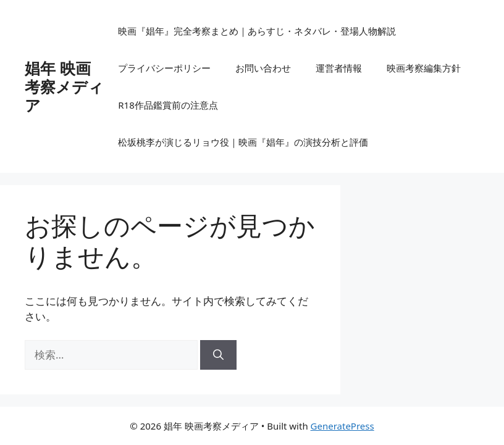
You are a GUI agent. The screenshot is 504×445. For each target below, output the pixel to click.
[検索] (218, 355)
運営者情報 (339, 68)
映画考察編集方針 (424, 68)
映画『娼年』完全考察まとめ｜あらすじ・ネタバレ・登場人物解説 (257, 31)
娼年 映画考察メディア (64, 86)
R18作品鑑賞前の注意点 (168, 105)
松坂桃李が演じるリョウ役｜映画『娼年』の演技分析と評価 (243, 142)
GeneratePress (342, 426)
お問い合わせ (263, 68)
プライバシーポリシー (164, 68)
